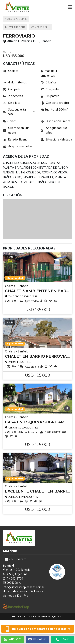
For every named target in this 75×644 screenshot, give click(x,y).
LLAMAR (62, 639)
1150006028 (12, 583)
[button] (70, 7)
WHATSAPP (12, 639)
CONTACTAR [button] (37, 639)
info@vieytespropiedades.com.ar (24, 587)
